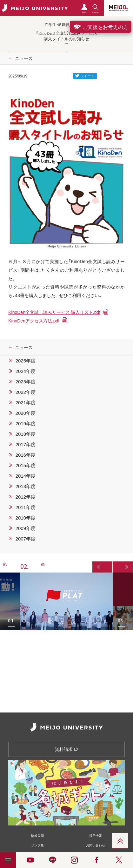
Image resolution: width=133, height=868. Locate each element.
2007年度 (26, 539)
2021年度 (26, 402)
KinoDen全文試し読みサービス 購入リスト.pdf (54, 312)
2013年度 (26, 486)
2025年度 (26, 361)
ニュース (24, 58)
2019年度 (26, 423)
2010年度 (26, 518)
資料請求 (66, 749)
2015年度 (26, 465)
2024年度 (26, 371)
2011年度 (26, 507)
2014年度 (26, 476)
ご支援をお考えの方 (101, 27)
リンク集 (37, 845)
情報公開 (37, 835)
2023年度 (26, 381)
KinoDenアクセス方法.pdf (34, 321)
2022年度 (26, 392)
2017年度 (26, 444)
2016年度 (26, 455)
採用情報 (96, 835)
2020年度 (26, 413)
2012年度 (26, 497)
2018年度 (26, 434)
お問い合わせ (96, 845)
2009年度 (26, 528)
